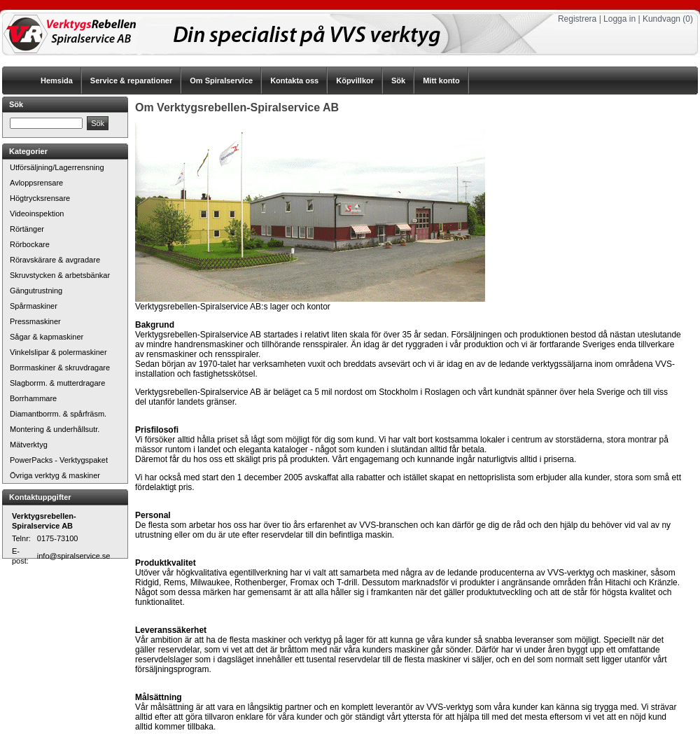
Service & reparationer (131, 81)
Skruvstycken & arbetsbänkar (60, 275)
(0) (688, 19)
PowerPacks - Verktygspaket (59, 460)
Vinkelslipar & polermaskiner (58, 352)
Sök (398, 81)
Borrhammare (33, 398)
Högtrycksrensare (40, 198)
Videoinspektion (37, 214)
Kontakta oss (294, 81)
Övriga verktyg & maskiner (55, 475)
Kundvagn (661, 19)
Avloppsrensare (36, 183)
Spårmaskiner (34, 306)
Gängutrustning (36, 291)
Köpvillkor (355, 81)
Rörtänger (27, 229)
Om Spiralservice (221, 81)
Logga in (619, 19)
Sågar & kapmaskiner (47, 337)
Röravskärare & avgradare (55, 260)
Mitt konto (441, 81)
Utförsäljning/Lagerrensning (57, 167)
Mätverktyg (29, 445)
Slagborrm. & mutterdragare (57, 383)
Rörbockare (30, 244)
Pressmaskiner (35, 321)
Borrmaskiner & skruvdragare (60, 368)
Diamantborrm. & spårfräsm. (58, 414)
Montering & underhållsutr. (55, 429)
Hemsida (57, 81)
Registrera (577, 19)
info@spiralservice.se (74, 556)
